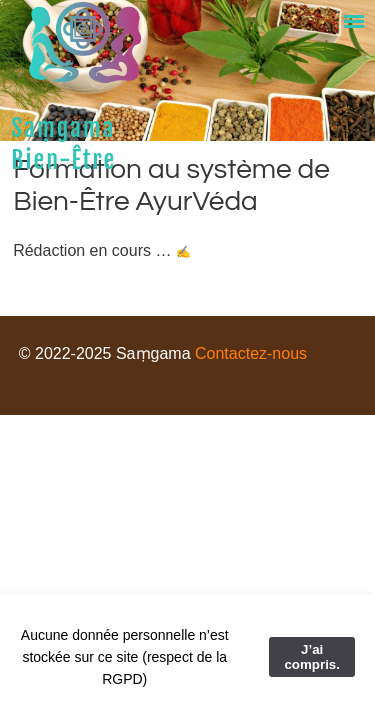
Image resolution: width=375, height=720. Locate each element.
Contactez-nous (251, 353)
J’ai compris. (312, 657)
